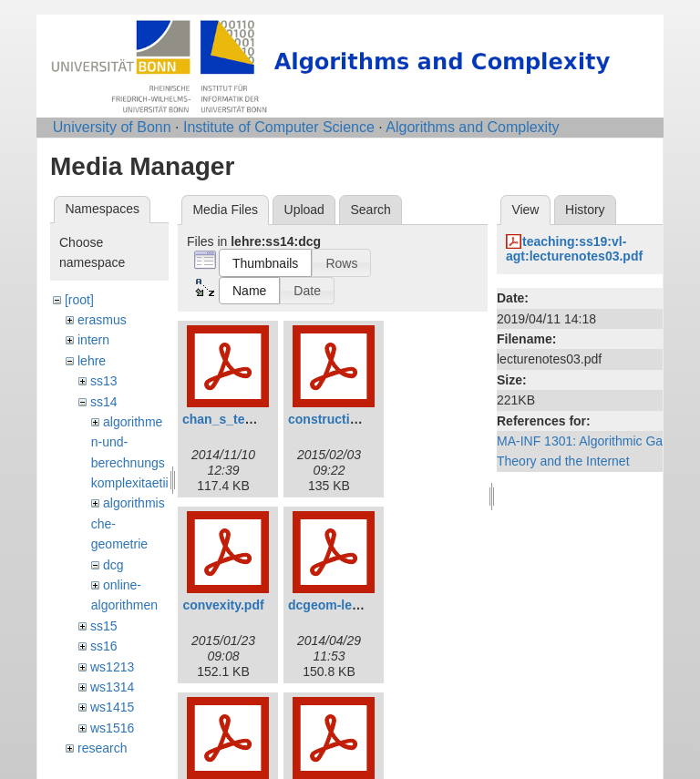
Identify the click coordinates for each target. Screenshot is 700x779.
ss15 (104, 626)
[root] (79, 300)
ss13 (104, 381)
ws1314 (112, 687)
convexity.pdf (223, 605)
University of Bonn (112, 127)
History (585, 210)
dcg (113, 565)
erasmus (102, 320)
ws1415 (112, 707)
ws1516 (112, 728)
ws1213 (112, 667)
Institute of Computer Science (279, 127)
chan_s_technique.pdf (250, 419)
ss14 (104, 402)
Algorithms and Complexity (472, 127)
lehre (92, 361)
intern (93, 340)
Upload (304, 210)
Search (370, 210)
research (102, 748)
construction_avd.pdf (353, 419)
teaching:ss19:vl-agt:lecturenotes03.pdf (574, 249)
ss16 (104, 646)
